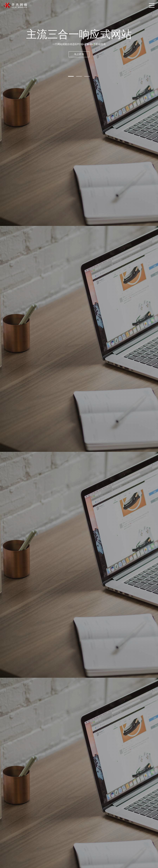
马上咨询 (79, 54)
